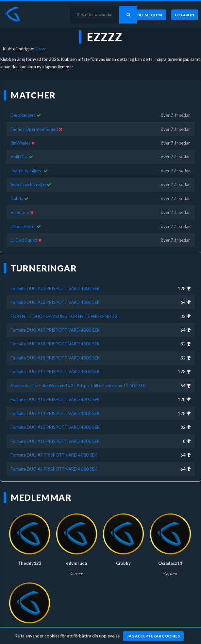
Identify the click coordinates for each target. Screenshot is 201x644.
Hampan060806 (30, 627)
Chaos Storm (23, 221)
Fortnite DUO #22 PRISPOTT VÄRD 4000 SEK (55, 297)
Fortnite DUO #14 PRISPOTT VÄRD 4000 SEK (55, 408)
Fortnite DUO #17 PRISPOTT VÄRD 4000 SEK (55, 366)
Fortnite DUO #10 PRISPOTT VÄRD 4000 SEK (55, 435)
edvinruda (76, 558)
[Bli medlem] (150, 15)
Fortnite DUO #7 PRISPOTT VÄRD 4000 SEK (54, 449)
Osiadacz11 (170, 558)
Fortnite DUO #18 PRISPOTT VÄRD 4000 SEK (55, 338)
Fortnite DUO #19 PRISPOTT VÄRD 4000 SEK (55, 324)
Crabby (123, 558)
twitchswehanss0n (28, 179)
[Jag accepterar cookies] (153, 636)
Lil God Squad (24, 235)
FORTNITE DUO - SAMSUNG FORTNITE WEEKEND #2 (64, 310)
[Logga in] (185, 15)
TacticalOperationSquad (34, 123)
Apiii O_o (19, 151)
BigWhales (20, 137)
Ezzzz (41, 49)
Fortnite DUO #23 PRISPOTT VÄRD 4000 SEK (55, 283)
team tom (20, 207)
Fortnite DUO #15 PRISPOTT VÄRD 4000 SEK (55, 394)
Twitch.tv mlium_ (26, 165)
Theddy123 (30, 558)
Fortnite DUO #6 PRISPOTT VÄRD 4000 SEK (54, 463)
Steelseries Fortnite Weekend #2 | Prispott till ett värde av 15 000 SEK (78, 380)
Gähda (17, 193)
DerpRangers (23, 110)
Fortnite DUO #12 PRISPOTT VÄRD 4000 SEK (55, 422)
